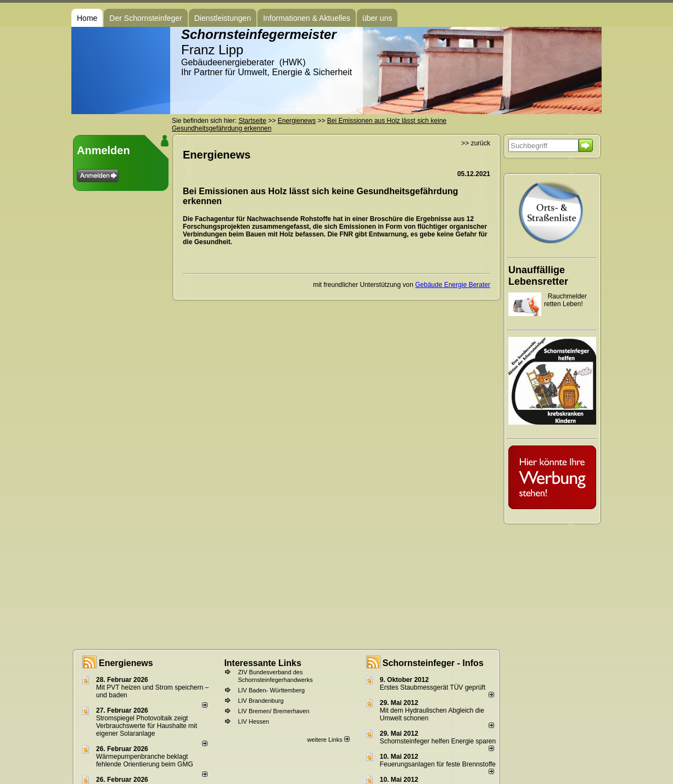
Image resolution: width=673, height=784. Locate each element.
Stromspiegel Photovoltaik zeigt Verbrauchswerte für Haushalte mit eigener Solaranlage (147, 726)
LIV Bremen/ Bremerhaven (273, 711)
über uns (377, 18)
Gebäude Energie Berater (453, 285)
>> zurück (476, 143)
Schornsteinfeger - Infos (433, 663)
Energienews (126, 663)
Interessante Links (263, 663)
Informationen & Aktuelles (307, 18)
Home (87, 18)
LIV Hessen (253, 721)
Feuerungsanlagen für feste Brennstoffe (438, 764)
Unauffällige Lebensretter (538, 276)
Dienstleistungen (223, 18)
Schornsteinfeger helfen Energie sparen (438, 741)
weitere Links (328, 740)
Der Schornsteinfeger (145, 18)
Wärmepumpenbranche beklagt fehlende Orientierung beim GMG (145, 760)
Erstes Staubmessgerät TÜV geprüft (433, 687)
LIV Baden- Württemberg (271, 690)
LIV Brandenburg (260, 701)
